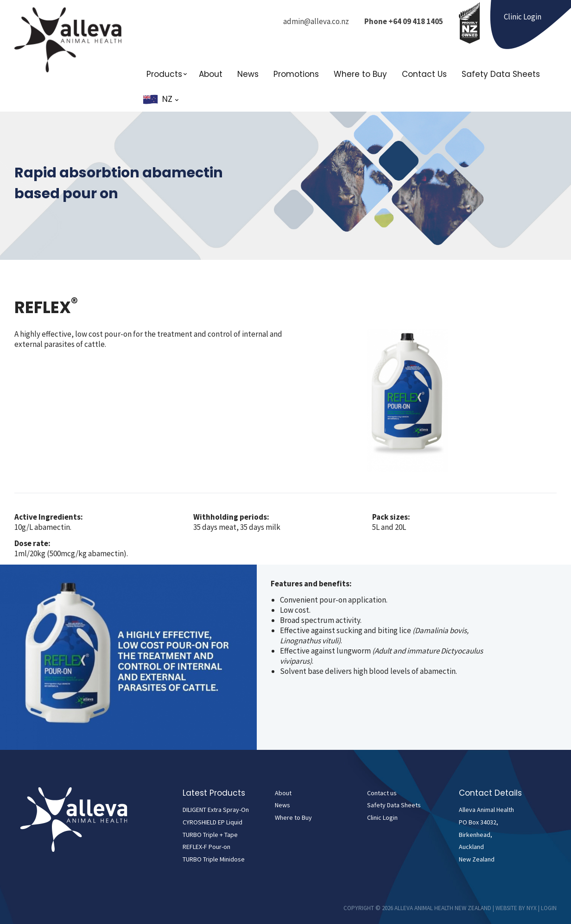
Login (549, 908)
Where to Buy (360, 74)
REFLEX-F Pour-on (206, 847)
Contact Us (424, 74)
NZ (170, 99)
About (211, 74)
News (248, 74)
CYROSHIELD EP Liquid (213, 822)
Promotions (296, 74)
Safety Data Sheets (501, 74)
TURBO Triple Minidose (214, 859)
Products (164, 74)
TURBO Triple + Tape (210, 835)
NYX (532, 908)
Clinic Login (382, 817)
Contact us (382, 793)
